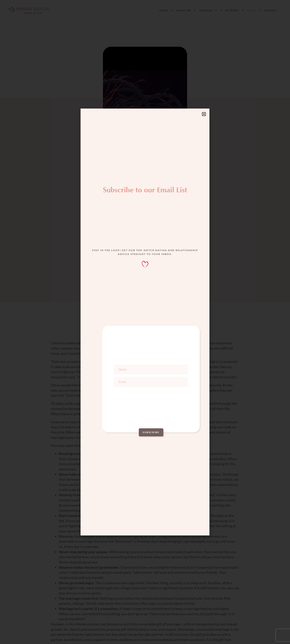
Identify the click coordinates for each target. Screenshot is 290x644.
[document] (145, 322)
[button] (204, 114)
